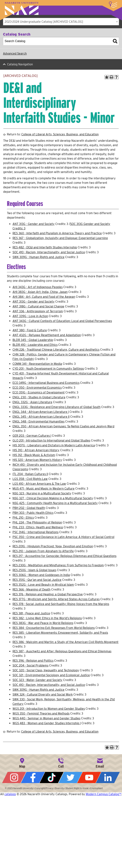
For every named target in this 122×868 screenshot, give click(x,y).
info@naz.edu (100, 763)
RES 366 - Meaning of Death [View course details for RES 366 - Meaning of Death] (31, 589)
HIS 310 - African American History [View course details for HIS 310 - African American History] (36, 450)
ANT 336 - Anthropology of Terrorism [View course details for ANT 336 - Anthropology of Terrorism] (38, 311)
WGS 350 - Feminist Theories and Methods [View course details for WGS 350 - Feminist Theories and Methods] (41, 714)
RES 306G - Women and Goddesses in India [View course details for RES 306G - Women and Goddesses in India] (41, 575)
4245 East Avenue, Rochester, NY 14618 (22, 763)
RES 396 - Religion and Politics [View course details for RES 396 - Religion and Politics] (33, 661)
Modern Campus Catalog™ (104, 794)
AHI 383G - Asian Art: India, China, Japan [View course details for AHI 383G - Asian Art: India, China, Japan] (40, 292)
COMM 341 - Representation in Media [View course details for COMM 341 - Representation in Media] (37, 364)
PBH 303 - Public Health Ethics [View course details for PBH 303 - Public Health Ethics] (33, 513)
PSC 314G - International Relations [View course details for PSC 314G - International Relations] (35, 532)
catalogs (10, 794)
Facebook (33, 777)
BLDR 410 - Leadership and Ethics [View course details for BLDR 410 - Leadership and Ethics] (35, 345)
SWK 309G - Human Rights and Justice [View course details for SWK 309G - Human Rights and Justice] (38, 257)
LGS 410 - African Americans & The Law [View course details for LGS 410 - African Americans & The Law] (39, 484)
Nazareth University (22, 8)
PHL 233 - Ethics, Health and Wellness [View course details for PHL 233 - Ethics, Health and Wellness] (38, 527)
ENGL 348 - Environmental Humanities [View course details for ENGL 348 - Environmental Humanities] (38, 422)
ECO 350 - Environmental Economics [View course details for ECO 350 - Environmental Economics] (37, 388)
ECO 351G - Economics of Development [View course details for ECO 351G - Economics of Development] (39, 392)
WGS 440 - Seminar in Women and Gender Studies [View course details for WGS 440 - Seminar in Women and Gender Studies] (46, 718)
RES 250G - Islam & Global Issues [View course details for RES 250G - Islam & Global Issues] (34, 570)
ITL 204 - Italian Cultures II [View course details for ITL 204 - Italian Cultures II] (30, 474)
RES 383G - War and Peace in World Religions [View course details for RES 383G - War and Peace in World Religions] (43, 623)
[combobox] (61, 22)
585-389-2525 (61, 763)
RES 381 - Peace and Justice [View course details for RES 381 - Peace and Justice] (31, 613)
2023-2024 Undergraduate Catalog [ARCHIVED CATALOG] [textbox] (44, 22)
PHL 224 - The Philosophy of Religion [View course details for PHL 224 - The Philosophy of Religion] (37, 522)
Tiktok (52, 777)
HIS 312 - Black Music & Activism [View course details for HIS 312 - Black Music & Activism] (34, 455)
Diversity (59, 788)
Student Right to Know (77, 788)
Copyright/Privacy (44, 788)
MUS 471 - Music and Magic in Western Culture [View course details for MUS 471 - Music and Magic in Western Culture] (44, 489)
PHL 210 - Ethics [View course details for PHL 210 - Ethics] (23, 518)
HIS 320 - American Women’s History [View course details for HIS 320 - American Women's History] (37, 460)
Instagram (14, 777)
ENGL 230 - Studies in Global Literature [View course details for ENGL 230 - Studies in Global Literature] (39, 397)
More (113, 5)
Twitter (70, 777)
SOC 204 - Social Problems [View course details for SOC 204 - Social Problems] (30, 665)
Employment (96, 788)
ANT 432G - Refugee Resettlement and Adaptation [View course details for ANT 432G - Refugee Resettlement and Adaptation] (47, 335)
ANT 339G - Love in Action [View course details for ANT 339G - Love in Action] (30, 316)
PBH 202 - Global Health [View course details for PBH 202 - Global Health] (29, 508)
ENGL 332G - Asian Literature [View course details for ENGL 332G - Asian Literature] (32, 402)
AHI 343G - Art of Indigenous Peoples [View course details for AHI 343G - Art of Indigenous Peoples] (38, 287)
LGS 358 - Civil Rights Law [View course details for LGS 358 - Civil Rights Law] (30, 479)
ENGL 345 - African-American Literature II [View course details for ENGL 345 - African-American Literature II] (41, 417)
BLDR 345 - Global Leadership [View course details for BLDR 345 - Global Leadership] (33, 340)
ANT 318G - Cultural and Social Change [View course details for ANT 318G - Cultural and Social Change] (38, 306)
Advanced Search (15, 54)
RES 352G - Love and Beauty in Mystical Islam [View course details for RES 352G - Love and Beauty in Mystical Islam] (43, 585)
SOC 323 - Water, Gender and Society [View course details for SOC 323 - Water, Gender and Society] (37, 680)
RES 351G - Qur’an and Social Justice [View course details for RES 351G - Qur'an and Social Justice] (37, 580)
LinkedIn (108, 777)
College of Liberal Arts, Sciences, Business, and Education (60, 134)
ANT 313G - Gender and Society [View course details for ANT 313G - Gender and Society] (34, 224)
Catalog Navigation (20, 64)
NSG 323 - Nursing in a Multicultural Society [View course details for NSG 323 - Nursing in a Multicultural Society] (42, 493)
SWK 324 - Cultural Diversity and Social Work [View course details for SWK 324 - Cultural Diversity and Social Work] (43, 695)
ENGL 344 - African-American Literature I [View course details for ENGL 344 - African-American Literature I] (41, 412)
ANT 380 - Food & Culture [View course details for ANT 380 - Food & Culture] (30, 330)
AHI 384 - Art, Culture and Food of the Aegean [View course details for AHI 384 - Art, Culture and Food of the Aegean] (44, 297)
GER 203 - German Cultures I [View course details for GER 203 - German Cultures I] (32, 436)
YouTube (89, 777)
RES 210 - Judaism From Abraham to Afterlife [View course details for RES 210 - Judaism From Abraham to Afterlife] (43, 551)
